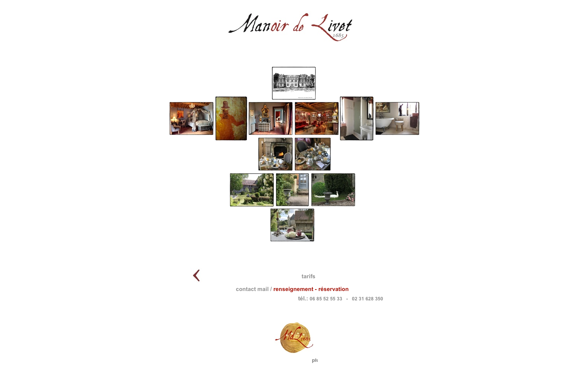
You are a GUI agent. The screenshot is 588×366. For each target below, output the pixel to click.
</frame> (178, 19)
